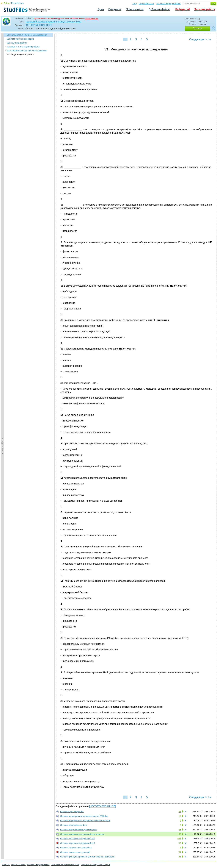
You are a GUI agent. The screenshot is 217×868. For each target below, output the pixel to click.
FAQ (135, 4)
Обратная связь (147, 4)
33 (180, 830)
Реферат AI (182, 9)
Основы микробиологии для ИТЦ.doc (78, 830)
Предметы (115, 9)
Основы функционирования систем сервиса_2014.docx (87, 857)
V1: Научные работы (17, 43)
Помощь (6, 865)
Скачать (197, 28)
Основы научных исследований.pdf (77, 843)
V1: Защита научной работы (20, 55)
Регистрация (17, 3)
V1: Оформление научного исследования (27, 51)
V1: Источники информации (20, 39)
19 (180, 816)
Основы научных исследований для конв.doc (82, 834)
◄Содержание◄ (2, 86)
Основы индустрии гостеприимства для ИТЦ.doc (84, 816)
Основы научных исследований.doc (78, 839)
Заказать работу (205, 9)
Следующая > (198, 39)
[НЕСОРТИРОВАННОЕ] (39, 25)
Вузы (101, 9)
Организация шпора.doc (72, 812)
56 (180, 834)
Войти (7, 3)
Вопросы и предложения (168, 4)
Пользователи (135, 9)
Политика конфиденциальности (95, 865)
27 (180, 812)
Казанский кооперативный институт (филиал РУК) (53, 22)
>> (210, 39)
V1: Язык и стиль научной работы (23, 47)
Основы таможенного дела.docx (76, 848)
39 (180, 843)
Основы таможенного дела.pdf (75, 852)
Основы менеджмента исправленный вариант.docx (85, 821)
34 (180, 852)
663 (179, 839)
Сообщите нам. (92, 19)
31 (180, 857)
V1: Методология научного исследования (27, 35)
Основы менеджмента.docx (74, 825)
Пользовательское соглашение (65, 865)
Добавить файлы (159, 9)
